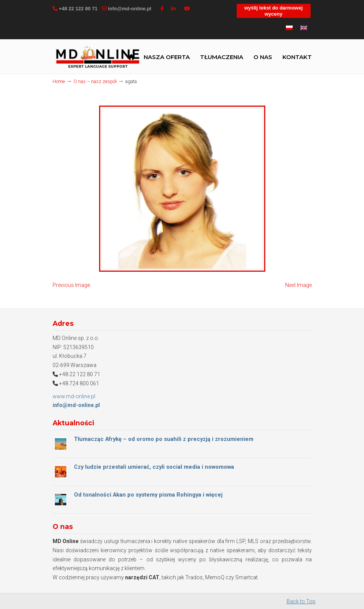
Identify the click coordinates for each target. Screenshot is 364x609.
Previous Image (71, 285)
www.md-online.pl (74, 396)
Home (59, 81)
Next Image (298, 285)
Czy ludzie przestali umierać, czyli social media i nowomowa (154, 467)
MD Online (98, 58)
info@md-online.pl (130, 9)
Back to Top (301, 601)
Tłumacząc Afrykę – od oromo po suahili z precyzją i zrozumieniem (164, 439)
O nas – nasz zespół (95, 81)
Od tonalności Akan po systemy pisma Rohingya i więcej (148, 495)
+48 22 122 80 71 (78, 9)
